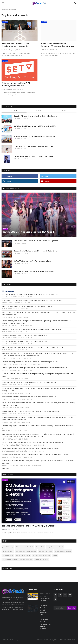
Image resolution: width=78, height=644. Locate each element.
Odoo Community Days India (25, 547)
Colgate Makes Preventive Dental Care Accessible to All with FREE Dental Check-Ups (30, 411)
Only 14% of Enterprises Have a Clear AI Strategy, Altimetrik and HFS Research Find (30, 294)
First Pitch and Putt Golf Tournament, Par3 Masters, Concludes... (45, 624)
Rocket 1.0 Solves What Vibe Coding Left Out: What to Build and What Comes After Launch (33, 443)
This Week (14, 110)
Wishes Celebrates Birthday (42, 555)
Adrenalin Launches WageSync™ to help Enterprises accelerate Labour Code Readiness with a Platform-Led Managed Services (39, 389)
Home (3, 9)
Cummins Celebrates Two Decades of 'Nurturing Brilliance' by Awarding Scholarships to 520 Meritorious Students (37, 375)
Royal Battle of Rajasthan (10, 560)
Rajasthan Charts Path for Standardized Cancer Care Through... (35, 136)
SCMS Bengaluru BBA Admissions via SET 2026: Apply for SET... (35, 126)
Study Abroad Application (63, 551)
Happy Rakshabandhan (23, 555)
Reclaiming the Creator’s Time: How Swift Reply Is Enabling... (29, 526)
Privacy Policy (54, 640)
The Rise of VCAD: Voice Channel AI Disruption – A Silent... (44, 610)
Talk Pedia (43, 50)
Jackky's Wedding (8, 547)
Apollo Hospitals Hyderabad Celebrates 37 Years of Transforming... (58, 45)
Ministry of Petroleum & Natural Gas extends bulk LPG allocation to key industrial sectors (32, 329)
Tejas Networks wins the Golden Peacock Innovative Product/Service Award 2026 (29, 397)
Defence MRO (40, 547)
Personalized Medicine (41, 560)
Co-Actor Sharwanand (46, 551)
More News (5, 469)
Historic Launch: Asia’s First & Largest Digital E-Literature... (45, 597)
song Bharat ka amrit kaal (55, 547)
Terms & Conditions (42, 640)
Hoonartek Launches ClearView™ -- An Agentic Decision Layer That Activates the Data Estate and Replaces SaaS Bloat (38, 462)
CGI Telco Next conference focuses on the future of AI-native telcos (25, 341)
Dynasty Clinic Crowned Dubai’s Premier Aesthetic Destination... (16, 45)
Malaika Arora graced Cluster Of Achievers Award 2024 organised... (36, 241)
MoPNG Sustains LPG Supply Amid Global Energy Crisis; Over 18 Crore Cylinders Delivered (33, 347)
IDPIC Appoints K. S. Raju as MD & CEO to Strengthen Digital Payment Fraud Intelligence (32, 300)
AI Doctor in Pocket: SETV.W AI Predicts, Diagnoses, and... (16, 84)
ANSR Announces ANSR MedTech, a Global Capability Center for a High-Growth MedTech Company (36, 455)
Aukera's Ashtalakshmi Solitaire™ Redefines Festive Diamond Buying (25, 335)
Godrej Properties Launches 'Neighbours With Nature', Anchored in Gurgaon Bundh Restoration (35, 368)
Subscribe (72, 608)
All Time (64, 110)
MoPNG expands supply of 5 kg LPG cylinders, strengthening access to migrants (29, 306)
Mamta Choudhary (7, 50)
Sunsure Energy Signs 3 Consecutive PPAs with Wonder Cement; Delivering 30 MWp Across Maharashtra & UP (38, 427)
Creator (55, 555)
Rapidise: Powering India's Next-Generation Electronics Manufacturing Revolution (30, 362)
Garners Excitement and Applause (26, 551)
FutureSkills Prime (8, 555)
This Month (39, 110)
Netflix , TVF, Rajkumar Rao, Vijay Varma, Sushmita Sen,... (32, 261)
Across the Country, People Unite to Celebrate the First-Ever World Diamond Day (29, 382)
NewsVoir (63, 640)
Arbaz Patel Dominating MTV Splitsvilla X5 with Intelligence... (34, 271)
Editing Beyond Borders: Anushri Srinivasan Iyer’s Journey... (34, 146)
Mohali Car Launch (26, 560)
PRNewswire (71, 640)
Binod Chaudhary (8, 551)
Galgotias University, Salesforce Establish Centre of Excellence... (35, 116)
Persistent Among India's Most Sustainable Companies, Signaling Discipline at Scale (30, 449)
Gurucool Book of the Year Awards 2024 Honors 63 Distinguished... (36, 251)
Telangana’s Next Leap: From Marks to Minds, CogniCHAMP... (34, 156)
